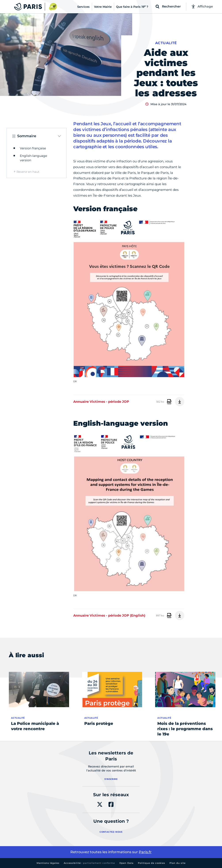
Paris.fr (145, 852)
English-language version (33, 158)
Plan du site (178, 863)
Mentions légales (48, 863)
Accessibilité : (89, 863)
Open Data (126, 863)
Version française (33, 148)
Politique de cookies (151, 863)
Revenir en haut (28, 172)
